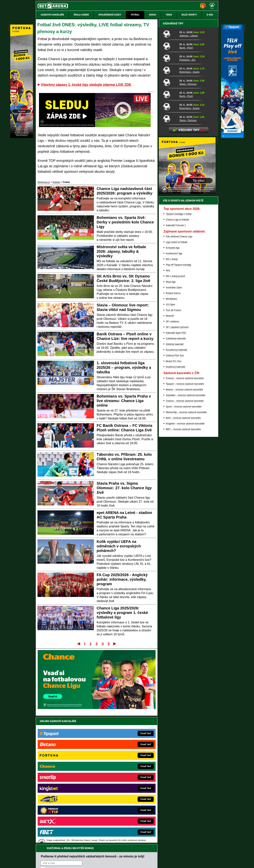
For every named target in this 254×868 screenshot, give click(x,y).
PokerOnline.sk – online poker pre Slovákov (120, 815)
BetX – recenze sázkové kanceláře (183, 550)
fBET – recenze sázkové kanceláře (183, 561)
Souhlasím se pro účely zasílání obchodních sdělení (87, 744)
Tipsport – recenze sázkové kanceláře (185, 516)
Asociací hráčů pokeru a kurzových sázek (60, 834)
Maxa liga (171, 414)
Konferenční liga (174, 385)
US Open (170, 436)
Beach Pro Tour (174, 493)
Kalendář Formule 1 (176, 357)
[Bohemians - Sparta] (170, 202)
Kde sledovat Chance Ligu (179, 368)
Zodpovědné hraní (191, 830)
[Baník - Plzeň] (170, 178)
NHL (168, 402)
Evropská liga (173, 380)
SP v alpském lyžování (177, 459)
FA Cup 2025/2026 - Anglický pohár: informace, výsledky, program (122, 579)
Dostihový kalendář (175, 499)
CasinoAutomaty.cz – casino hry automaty (119, 776)
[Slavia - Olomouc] (170, 214)
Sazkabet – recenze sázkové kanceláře (186, 527)
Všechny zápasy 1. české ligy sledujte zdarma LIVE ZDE (86, 85)
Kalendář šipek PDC (176, 465)
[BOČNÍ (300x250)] (187, 325)
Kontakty (50, 862)
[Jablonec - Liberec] (170, 166)
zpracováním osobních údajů (75, 744)
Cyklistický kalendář (176, 470)
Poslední (115, 644)
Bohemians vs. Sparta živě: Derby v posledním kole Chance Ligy (125, 222)
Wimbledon (171, 431)
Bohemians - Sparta (189, 204)
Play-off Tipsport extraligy (179, 397)
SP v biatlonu (173, 453)
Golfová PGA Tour (175, 487)
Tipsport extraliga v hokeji (179, 346)
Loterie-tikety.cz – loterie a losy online (116, 781)
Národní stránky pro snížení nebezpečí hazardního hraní (172, 854)
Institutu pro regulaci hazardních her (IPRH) (128, 830)
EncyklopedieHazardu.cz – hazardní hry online (121, 770)
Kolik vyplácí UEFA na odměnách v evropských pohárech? (119, 546)
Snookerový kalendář (176, 482)
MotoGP (170, 448)
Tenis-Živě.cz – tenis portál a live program (65, 787)
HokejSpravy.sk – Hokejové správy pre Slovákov (122, 798)
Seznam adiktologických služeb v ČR (109, 854)
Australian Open (174, 419)
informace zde (102, 846)
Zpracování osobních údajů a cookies (123, 862)
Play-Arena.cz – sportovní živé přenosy (64, 798)
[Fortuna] (22, 137)
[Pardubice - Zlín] (170, 190)
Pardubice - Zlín (187, 192)
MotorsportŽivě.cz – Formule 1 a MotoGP (65, 793)
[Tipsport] (232, 137)
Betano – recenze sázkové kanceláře (184, 522)
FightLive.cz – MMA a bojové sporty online (66, 770)
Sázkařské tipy (173, 155)
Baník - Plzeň (186, 180)
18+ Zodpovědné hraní (157, 862)
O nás (39, 862)
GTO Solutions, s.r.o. (185, 862)
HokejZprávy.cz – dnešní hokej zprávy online (67, 781)
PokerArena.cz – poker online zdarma (63, 804)
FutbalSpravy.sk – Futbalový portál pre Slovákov (122, 804)
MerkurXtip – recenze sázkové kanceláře (186, 544)
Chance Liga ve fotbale (177, 352)
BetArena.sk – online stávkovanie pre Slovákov (121, 787)
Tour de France (173, 442)
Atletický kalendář (175, 476)
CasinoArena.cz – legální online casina (64, 815)
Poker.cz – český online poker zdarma (64, 810)
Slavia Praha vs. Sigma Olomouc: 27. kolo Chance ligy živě (124, 488)
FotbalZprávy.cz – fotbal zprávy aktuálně (65, 776)
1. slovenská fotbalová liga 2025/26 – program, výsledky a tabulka (124, 367)
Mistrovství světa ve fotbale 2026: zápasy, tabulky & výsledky (121, 251)
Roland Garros (173, 425)
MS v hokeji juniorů (175, 408)
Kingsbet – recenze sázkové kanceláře (185, 556)
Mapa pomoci (135, 854)
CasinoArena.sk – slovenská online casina (119, 810)
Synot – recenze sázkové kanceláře (184, 539)
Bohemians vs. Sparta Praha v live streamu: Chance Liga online (124, 401)
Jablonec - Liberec (189, 168)
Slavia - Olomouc (188, 216)
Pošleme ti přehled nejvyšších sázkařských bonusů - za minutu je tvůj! (93, 729)
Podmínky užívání (91, 862)
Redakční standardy (68, 862)
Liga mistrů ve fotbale (177, 374)
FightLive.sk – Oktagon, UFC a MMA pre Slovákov (123, 793)
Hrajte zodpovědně (47, 842)
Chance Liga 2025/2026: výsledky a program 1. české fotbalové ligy (122, 613)
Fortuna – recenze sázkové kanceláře (185, 510)
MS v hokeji (172, 391)
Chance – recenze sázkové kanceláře (185, 533)
